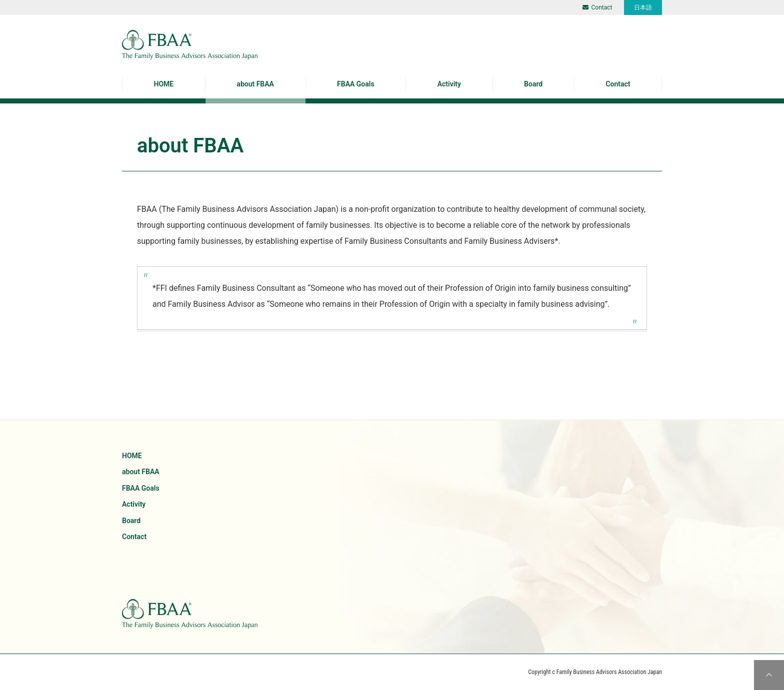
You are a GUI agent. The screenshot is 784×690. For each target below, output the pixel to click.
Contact (597, 7)
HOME (164, 84)
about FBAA (255, 84)
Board (533, 84)
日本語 (643, 7)
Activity (449, 84)
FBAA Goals (356, 84)
